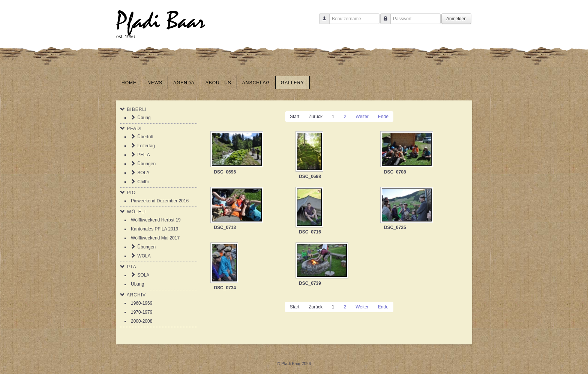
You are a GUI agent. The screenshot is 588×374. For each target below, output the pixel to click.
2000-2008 (142, 321)
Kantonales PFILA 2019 (154, 229)
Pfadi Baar (161, 21)
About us (218, 83)
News (155, 83)
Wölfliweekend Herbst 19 (156, 220)
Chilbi (143, 182)
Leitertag (146, 146)
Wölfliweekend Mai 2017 (155, 238)
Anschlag (256, 83)
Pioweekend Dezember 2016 (160, 201)
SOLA (143, 173)
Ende (383, 117)
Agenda (184, 83)
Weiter (362, 117)
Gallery (292, 83)
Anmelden (456, 19)
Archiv (136, 295)
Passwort (383, 22)
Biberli (137, 109)
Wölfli (136, 212)
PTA (131, 267)
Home (129, 83)
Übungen (146, 164)
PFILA (143, 155)
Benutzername (322, 22)
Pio (131, 193)
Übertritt (145, 137)
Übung (144, 118)
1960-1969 (142, 303)
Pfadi (134, 129)
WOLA (144, 256)
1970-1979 (142, 312)
